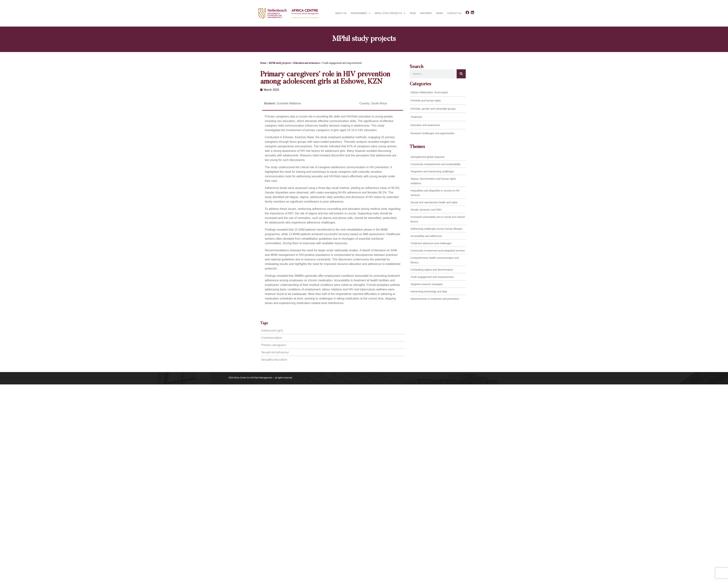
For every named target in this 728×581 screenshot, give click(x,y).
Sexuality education (274, 360)
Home (263, 63)
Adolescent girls (272, 330)
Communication (272, 338)
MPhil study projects (390, 13)
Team (413, 13)
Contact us (454, 13)
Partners (426, 13)
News (440, 13)
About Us (341, 13)
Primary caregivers (274, 345)
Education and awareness (307, 63)
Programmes (361, 13)
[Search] (461, 74)
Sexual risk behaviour (275, 352)
